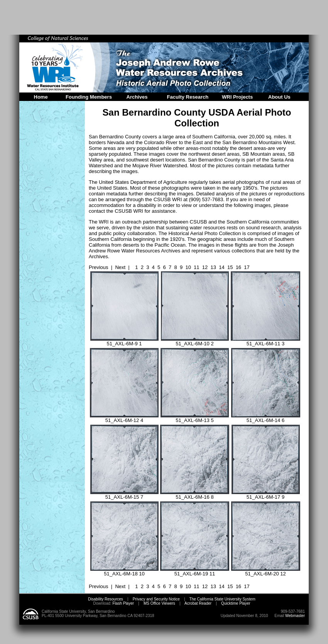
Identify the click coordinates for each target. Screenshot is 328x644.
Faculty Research (188, 97)
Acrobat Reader (198, 603)
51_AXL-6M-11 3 (265, 341)
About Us (279, 97)
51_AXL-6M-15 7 (124, 495)
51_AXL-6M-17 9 (266, 495)
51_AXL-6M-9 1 (124, 341)
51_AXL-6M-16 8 (195, 495)
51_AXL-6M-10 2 (195, 341)
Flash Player (123, 603)
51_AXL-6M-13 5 (195, 418)
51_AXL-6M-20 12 (266, 571)
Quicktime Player (236, 603)
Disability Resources (106, 599)
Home (41, 97)
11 (196, 267)
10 (188, 267)
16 (238, 267)
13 (213, 267)
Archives (137, 97)
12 (205, 267)
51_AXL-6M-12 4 (124, 418)
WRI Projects (237, 97)
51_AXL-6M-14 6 (266, 418)
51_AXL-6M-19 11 (195, 571)
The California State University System (222, 599)
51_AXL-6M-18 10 (124, 571)
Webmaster (295, 616)
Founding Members (89, 97)
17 (247, 267)
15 (230, 267)
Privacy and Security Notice (156, 599)
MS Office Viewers (159, 603)
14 (221, 267)
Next (120, 267)
